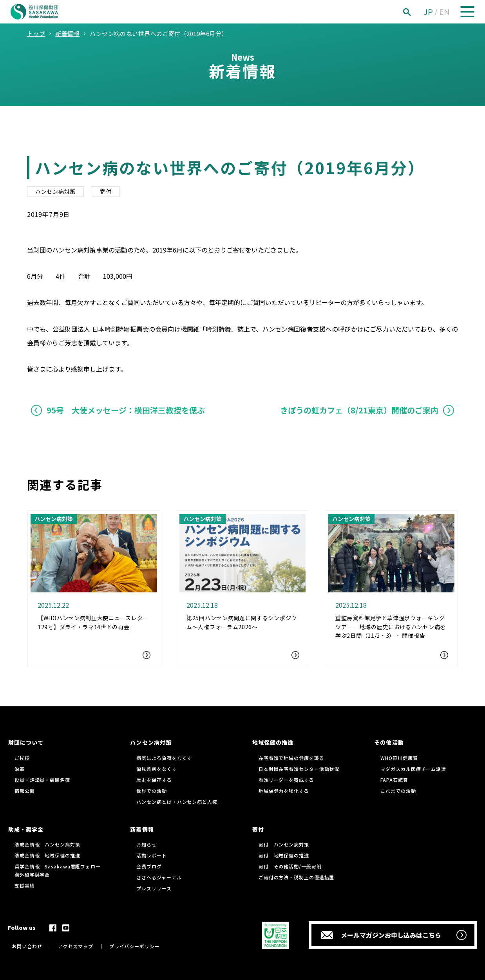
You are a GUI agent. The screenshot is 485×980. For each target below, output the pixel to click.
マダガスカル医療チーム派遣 (413, 769)
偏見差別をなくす (157, 769)
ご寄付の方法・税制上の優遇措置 (297, 877)
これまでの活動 (398, 791)
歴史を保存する (154, 780)
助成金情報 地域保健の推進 (47, 855)
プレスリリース (154, 888)
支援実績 (25, 885)
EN (444, 12)
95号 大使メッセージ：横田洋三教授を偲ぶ (126, 410)
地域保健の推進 (273, 742)
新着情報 (142, 829)
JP (428, 12)
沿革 (20, 769)
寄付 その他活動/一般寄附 (290, 866)
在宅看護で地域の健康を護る (291, 758)
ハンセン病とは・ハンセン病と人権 (177, 802)
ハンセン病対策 (55, 191)
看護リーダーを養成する (286, 780)
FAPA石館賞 (394, 780)
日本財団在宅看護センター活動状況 (299, 769)
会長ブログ (149, 866)
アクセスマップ (75, 946)
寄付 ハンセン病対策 (284, 844)
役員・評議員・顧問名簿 (42, 780)
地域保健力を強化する (284, 791)
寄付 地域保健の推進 (284, 855)
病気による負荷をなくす (164, 758)
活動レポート (151, 855)
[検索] (416, 12)
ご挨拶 (22, 758)
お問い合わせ (27, 946)
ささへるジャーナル (159, 877)
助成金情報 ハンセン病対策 (47, 844)
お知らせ (147, 844)
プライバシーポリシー (135, 946)
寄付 (106, 191)
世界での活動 (151, 791)
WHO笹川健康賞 (399, 758)
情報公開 (25, 791)
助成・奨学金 (26, 829)
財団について (26, 742)
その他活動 (389, 742)
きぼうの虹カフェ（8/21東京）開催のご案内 (359, 410)
